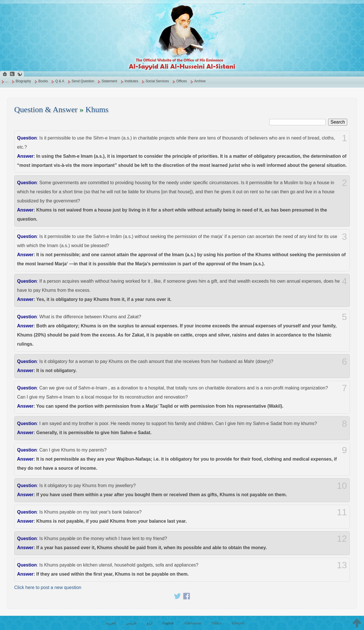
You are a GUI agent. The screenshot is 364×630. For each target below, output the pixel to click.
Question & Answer (46, 109)
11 (342, 512)
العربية (111, 623)
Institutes (131, 81)
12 (342, 539)
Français (238, 623)
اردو (150, 623)
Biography (23, 81)
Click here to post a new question (48, 587)
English (168, 623)
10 (342, 486)
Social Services (157, 81)
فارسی (131, 623)
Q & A (60, 81)
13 (342, 565)
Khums (97, 109)
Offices (182, 81)
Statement (109, 81)
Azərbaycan (192, 623)
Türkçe (217, 623)
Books (43, 81)
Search (338, 122)
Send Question (83, 81)
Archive (200, 81)
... (7, 81)
